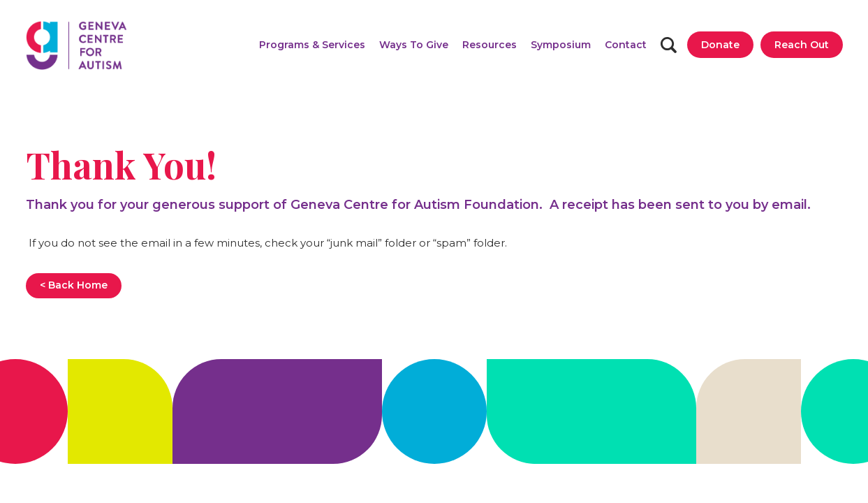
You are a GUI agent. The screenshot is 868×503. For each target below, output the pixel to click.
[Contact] (626, 45)
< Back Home (74, 285)
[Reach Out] (802, 45)
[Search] (669, 45)
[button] (312, 45)
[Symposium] (561, 45)
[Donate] (720, 45)
